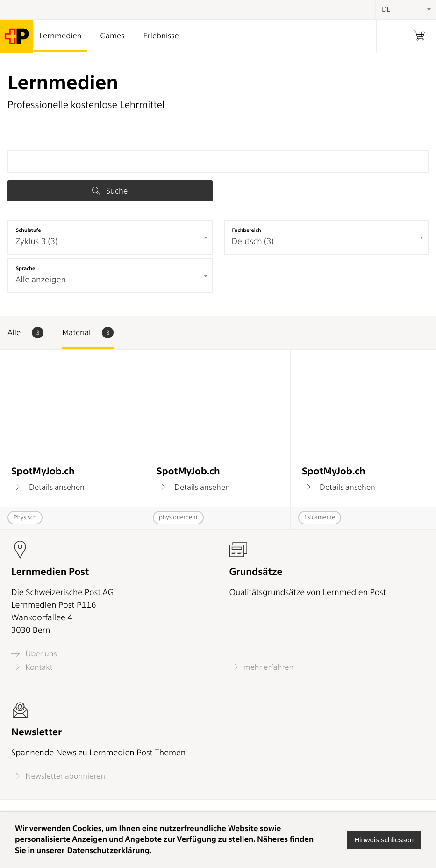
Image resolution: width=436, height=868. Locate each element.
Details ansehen (48, 487)
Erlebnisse (161, 36)
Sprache (25, 268)
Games (112, 36)
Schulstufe (29, 230)
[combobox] (110, 237)
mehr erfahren (262, 667)
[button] (384, 840)
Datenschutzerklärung (108, 851)
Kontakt (32, 667)
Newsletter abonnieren (58, 776)
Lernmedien (60, 36)
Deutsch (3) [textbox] (253, 241)
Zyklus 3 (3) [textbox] (36, 241)
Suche (110, 191)
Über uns (34, 654)
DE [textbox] (386, 9)
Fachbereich (247, 230)
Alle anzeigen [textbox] (41, 280)
